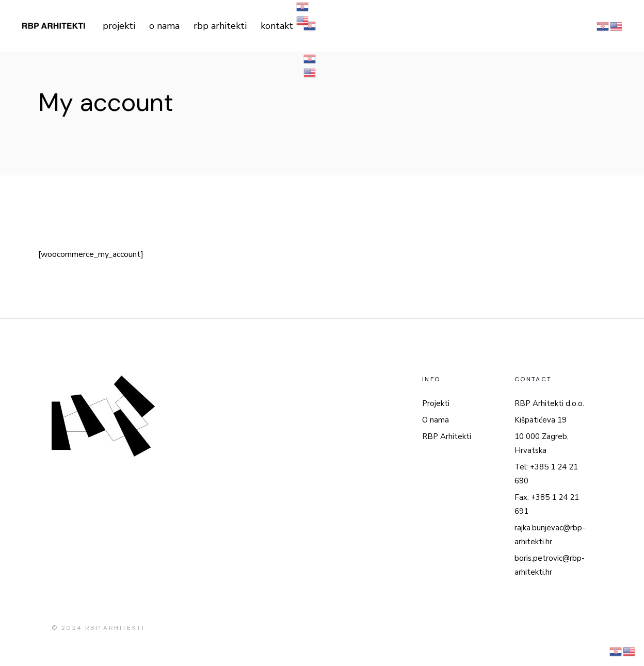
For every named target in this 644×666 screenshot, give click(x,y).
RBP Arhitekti (447, 436)
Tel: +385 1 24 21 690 (546, 474)
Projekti (436, 403)
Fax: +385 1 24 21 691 (547, 504)
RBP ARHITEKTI (115, 628)
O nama (436, 420)
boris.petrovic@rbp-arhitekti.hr (550, 565)
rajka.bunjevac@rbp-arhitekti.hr (550, 535)
